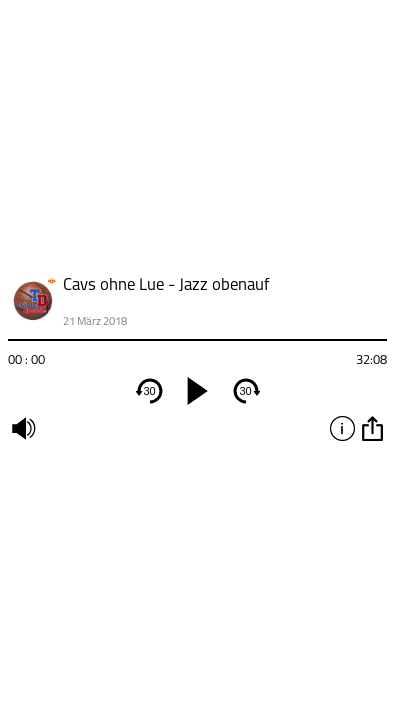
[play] (198, 391)
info (342, 428)
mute (23, 428)
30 (149, 391)
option (372, 428)
